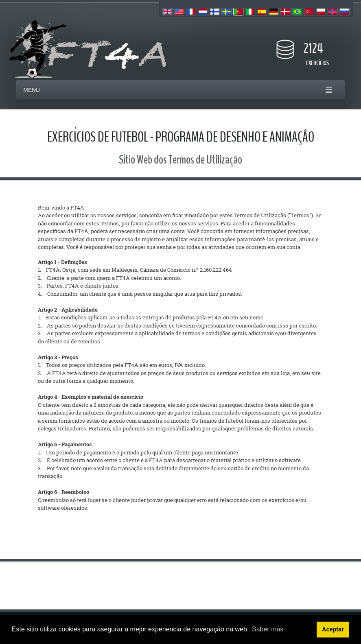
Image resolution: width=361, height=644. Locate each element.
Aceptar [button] (333, 629)
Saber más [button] (268, 629)
